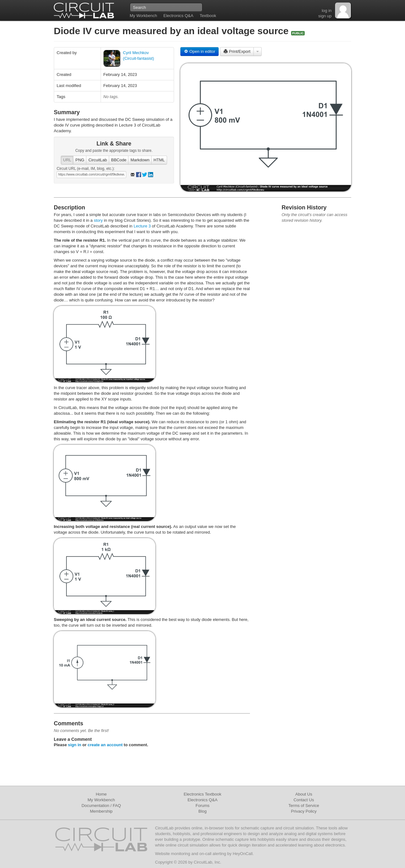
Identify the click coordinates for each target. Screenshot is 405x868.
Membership (101, 811)
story (98, 220)
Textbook (208, 16)
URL (67, 160)
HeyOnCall (243, 854)
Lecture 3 (143, 226)
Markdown (140, 160)
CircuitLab (98, 160)
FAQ (117, 806)
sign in (75, 745)
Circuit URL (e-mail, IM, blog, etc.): (86, 169)
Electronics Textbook (203, 794)
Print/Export (237, 51)
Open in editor (199, 51)
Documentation (95, 806)
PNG (80, 160)
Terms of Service (304, 806)
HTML (159, 160)
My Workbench (143, 16)
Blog (202, 811)
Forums (202, 806)
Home (101, 794)
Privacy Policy (304, 811)
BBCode (119, 160)
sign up (325, 16)
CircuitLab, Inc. (207, 862)
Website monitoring (173, 854)
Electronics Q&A (178, 16)
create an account (105, 745)
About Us (304, 794)
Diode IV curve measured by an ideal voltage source (172, 31)
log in (327, 11)
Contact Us (304, 800)
